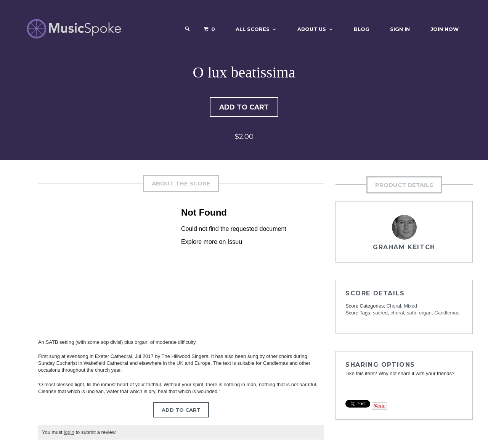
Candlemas (447, 313)
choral (397, 313)
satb (412, 313)
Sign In (400, 29)
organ (425, 313)
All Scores (253, 29)
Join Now (445, 29)
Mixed (410, 307)
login (69, 433)
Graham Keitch (404, 248)
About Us (312, 29)
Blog (362, 29)
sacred (380, 313)
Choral (394, 307)
